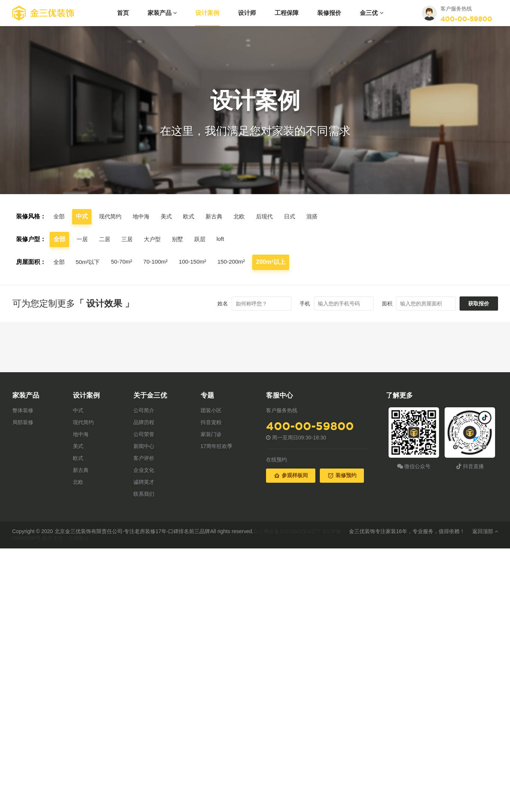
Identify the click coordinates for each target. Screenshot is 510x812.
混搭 (321, 216)
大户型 (155, 239)
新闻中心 (144, 446)
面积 (382, 304)
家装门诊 (211, 434)
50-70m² (124, 262)
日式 (298, 216)
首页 (123, 13)
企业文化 (144, 470)
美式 (170, 216)
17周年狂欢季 (217, 446)
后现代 (272, 216)
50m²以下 (89, 262)
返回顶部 (485, 531)
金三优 (371, 13)
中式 (78, 410)
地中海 (144, 216)
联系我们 (144, 494)
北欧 (245, 216)
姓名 (218, 304)
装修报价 (329, 13)
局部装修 (23, 422)
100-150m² (198, 262)
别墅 (181, 239)
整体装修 (23, 410)
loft (225, 239)
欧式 (193, 216)
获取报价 (476, 304)
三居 (129, 239)
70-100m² (160, 262)
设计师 (247, 13)
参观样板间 (291, 476)
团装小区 (211, 410)
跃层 (204, 239)
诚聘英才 (144, 482)
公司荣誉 (144, 434)
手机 (300, 304)
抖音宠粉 (211, 422)
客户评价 (144, 458)
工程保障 (287, 13)
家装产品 (162, 13)
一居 (83, 239)
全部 (59, 216)
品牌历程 (144, 422)
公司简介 (144, 410)
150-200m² (238, 262)
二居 (106, 239)
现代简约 (112, 216)
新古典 (219, 216)
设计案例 (207, 13)
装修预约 (342, 476)
